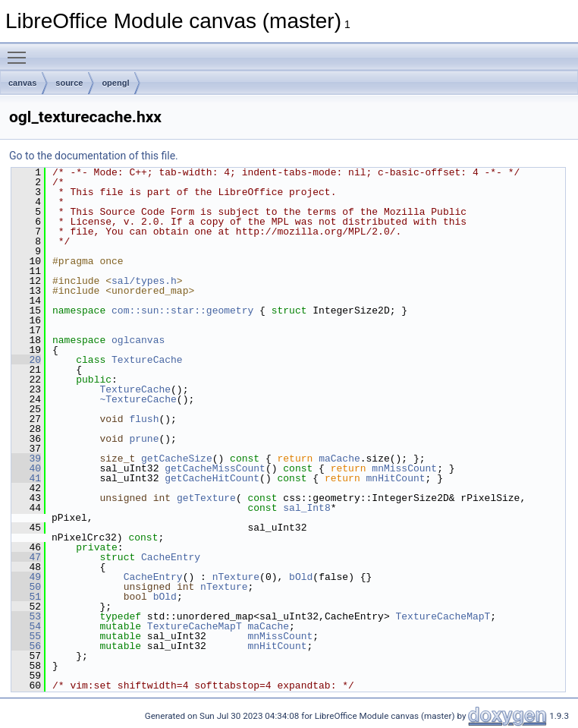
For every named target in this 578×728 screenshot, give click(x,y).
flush (144, 419)
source (69, 83)
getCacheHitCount (212, 478)
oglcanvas (138, 340)
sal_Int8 (306, 508)
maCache (339, 459)
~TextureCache (138, 399)
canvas (22, 83)
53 (26, 616)
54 (26, 626)
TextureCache (147, 360)
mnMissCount (404, 468)
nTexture (236, 577)
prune (144, 439)
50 (26, 587)
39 (26, 459)
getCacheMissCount (215, 468)
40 (26, 468)
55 (26, 636)
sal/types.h (144, 281)
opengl (115, 83)
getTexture (206, 498)
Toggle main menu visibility (20, 51)
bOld (301, 577)
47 (26, 557)
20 (26, 360)
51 (26, 597)
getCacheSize (177, 459)
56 (26, 646)
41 (26, 478)
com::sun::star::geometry (182, 310)
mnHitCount (395, 478)
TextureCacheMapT (443, 616)
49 (26, 577)
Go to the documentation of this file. (94, 156)
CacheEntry (171, 557)
